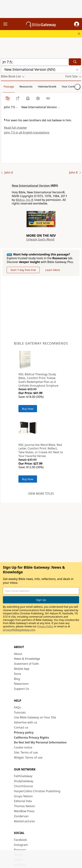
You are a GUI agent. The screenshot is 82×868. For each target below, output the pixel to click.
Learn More (53, 270)
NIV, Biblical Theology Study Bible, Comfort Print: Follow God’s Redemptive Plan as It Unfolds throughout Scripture (38, 380)
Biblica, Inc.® (25, 200)
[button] (77, 24)
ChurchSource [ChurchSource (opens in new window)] (23, 786)
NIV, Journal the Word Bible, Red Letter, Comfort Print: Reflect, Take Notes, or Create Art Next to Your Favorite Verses (41, 450)
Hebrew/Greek (47, 86)
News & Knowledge (27, 659)
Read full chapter (16, 128)
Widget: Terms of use (28, 757)
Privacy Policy (45, 626)
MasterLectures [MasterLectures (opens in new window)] (24, 821)
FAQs (17, 707)
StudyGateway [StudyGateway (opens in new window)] (24, 781)
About (18, 654)
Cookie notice (23, 747)
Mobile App (22, 669)
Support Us (21, 689)
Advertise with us (26, 722)
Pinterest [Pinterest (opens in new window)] (20, 850)
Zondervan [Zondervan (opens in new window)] (21, 816)
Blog (17, 679)
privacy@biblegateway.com (19, 630)
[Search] (75, 62)
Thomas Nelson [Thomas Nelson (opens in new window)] (24, 806)
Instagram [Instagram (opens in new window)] (21, 845)
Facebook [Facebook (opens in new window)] (20, 840)
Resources (26, 86)
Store (18, 674)
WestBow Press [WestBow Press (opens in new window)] (24, 811)
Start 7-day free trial (23, 270)
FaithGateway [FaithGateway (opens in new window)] (23, 776)
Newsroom (21, 684)
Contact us (21, 727)
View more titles (41, 494)
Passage (9, 86)
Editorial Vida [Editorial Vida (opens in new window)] (23, 801)
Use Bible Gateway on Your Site (35, 717)
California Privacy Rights (32, 737)
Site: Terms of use (26, 752)
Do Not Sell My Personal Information (40, 742)
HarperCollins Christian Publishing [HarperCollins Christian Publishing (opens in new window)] (37, 791)
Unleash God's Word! (40, 239)
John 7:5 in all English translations (27, 132)
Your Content (70, 86)
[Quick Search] (34, 62)
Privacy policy (24, 732)
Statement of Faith (26, 664)
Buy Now (28, 409)
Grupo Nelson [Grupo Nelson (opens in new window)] (23, 796)
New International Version (31, 186)
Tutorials (20, 712)
